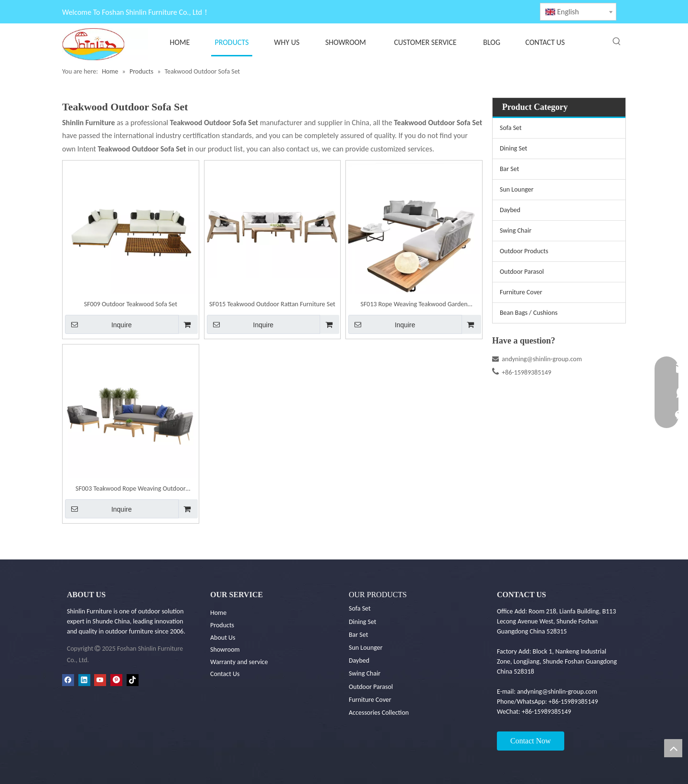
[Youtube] (100, 680)
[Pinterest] (116, 680)
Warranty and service (239, 662)
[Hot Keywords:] (617, 42)
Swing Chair (516, 231)
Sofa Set (511, 128)
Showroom (225, 650)
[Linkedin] (84, 680)
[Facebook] (68, 680)
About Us (223, 638)
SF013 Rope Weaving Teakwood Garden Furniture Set (414, 305)
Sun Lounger (517, 189)
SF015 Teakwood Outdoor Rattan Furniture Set (272, 304)
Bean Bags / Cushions (529, 313)
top (673, 748)
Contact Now (531, 741)
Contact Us (225, 674)
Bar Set (509, 169)
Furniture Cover (521, 292)
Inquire (98, 324)
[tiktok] (133, 680)
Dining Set (514, 148)
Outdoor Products (524, 251)
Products (222, 625)
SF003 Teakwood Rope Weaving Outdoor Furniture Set (130, 489)
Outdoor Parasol (522, 272)
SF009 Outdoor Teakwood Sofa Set (131, 304)
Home (218, 613)
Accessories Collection (379, 713)
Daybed (510, 210)
